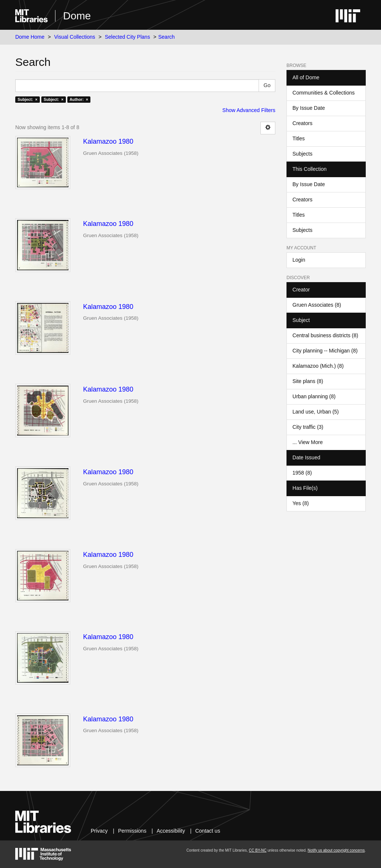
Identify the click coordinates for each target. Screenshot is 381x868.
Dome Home (30, 37)
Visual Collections (75, 37)
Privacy (99, 831)
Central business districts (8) (325, 335)
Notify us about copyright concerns (336, 850)
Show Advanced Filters (249, 110)
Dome (77, 16)
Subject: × (27, 99)
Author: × (79, 99)
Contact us (208, 831)
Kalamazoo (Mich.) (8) (318, 366)
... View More (308, 442)
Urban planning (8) (314, 396)
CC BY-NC (258, 850)
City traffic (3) (308, 427)
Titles (299, 138)
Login (299, 260)
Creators (302, 123)
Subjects (302, 154)
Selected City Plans (127, 37)
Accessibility (171, 831)
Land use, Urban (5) (316, 412)
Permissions (132, 831)
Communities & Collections (324, 93)
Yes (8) (301, 503)
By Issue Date (309, 108)
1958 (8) (302, 473)
